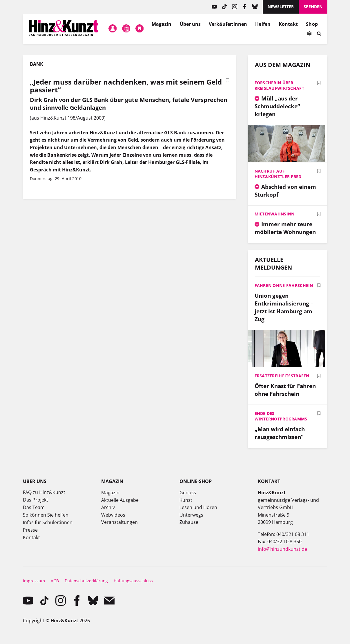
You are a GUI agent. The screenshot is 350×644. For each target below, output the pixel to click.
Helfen (263, 24)
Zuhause (189, 522)
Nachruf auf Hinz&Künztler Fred (278, 174)
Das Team (34, 507)
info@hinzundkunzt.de (282, 549)
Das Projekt (36, 500)
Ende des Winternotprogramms (281, 416)
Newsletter (281, 7)
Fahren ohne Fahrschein (284, 285)
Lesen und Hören (198, 507)
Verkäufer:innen (228, 24)
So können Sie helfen (46, 515)
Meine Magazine (126, 29)
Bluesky (255, 7)
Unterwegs (191, 515)
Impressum (34, 581)
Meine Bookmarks (140, 29)
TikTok (224, 7)
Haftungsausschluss (133, 581)
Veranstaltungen (119, 522)
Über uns (190, 24)
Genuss (188, 493)
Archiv (108, 507)
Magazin (162, 24)
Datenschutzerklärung (86, 581)
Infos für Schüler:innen (48, 522)
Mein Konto (113, 29)
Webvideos (113, 515)
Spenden (313, 7)
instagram (234, 7)
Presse (30, 530)
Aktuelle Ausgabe (120, 500)
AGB (55, 581)
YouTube (214, 7)
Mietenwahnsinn (275, 214)
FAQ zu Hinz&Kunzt (44, 492)
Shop (312, 24)
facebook (245, 7)
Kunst (186, 500)
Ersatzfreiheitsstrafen (282, 376)
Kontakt (288, 24)
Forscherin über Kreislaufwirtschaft (279, 85)
